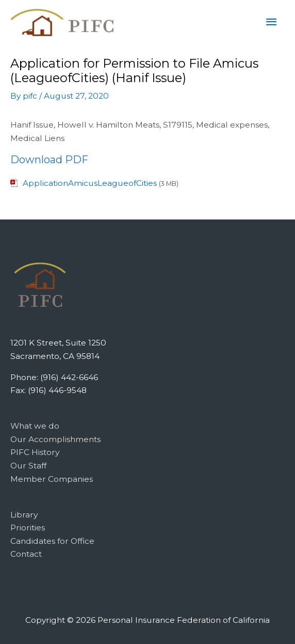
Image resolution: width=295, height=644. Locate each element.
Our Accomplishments (55, 439)
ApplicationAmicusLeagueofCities (90, 183)
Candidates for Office (52, 541)
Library (24, 515)
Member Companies (52, 479)
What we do (35, 426)
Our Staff (28, 466)
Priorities (28, 528)
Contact (26, 554)
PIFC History (35, 452)
